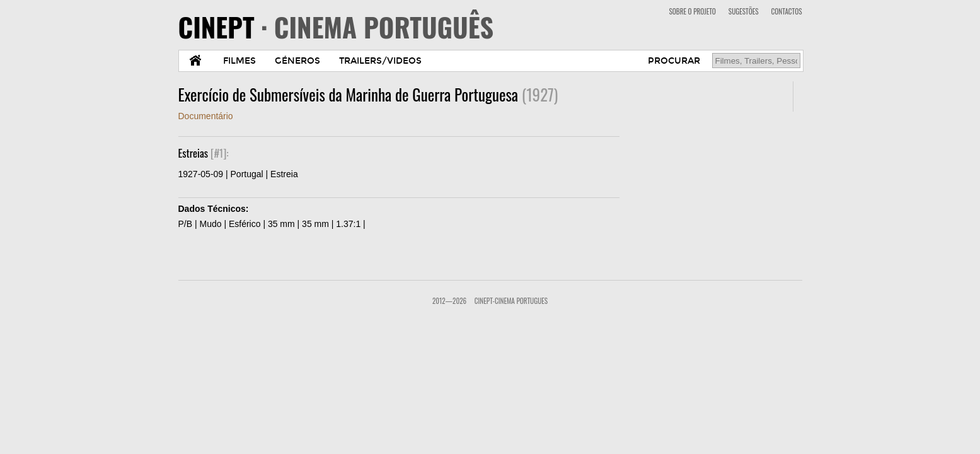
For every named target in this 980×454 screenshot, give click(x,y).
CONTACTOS (787, 11)
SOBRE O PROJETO (692, 11)
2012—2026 (449, 301)
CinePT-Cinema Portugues (511, 301)
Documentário (206, 116)
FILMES (239, 61)
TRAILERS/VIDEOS (380, 61)
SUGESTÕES (744, 11)
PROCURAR (674, 61)
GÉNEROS (297, 61)
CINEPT (336, 26)
